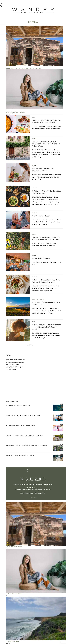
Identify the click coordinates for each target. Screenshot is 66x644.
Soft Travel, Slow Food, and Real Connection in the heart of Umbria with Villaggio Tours (46, 144)
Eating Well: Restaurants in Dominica (14, 360)
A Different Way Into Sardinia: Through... (12, 546)
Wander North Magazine (10, 369)
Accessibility (42, 493)
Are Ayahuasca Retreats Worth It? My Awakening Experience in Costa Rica (25, 446)
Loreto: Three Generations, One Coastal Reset (17, 405)
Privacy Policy (25, 493)
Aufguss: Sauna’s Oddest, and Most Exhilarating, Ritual (19, 425)
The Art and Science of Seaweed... (10, 641)
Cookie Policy (33, 493)
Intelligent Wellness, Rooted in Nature (14, 112)
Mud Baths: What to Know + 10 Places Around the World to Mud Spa (23, 435)
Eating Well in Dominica (41, 258)
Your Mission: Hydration (41, 216)
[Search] (62, 2)
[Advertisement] (33, 385)
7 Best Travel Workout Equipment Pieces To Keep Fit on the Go (21, 415)
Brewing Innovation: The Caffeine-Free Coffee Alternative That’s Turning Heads (47, 327)
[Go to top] (33, 498)
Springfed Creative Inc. (44, 490)
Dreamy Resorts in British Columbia (13, 362)
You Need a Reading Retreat (11, 364)
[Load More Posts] (33, 345)
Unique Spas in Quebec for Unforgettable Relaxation (18, 456)
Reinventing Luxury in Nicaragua (13, 367)
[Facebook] (57, 2)
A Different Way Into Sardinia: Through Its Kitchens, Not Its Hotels (22, 68)
